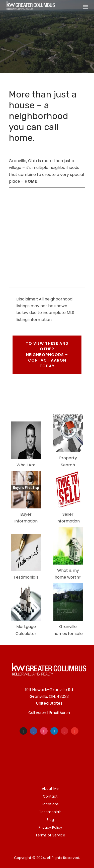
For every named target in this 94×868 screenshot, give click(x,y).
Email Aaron (60, 713)
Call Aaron (37, 713)
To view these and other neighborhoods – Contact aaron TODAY (47, 355)
